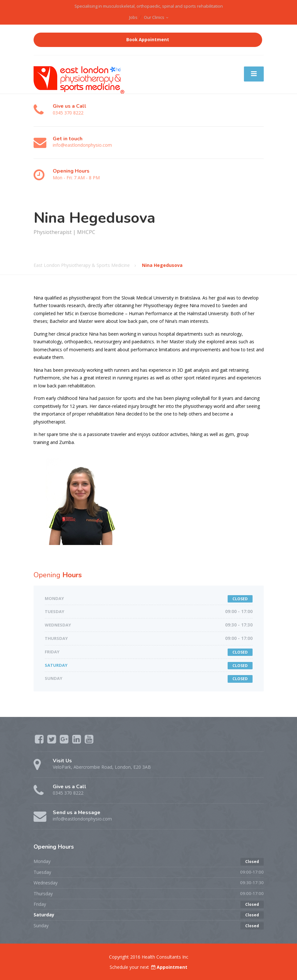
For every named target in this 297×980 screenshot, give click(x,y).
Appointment (169, 967)
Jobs (133, 17)
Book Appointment (148, 40)
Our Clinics (154, 17)
